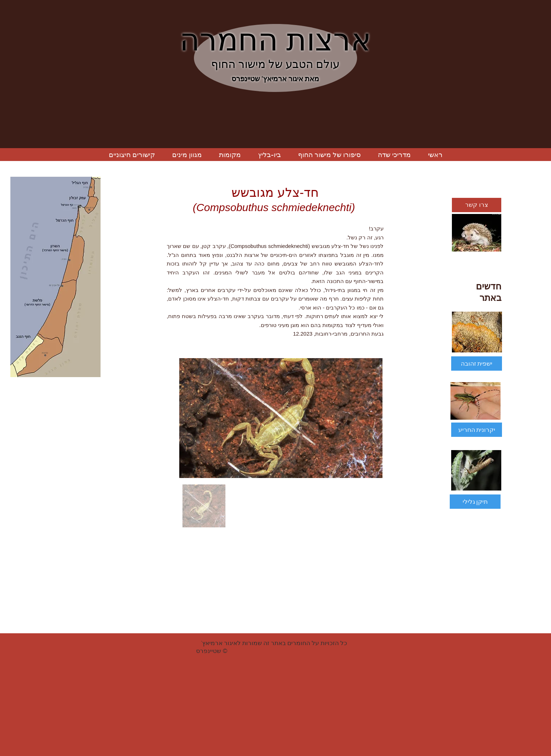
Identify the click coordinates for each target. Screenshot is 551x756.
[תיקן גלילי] (475, 502)
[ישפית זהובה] (477, 364)
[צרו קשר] (477, 205)
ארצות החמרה (275, 40)
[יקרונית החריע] (477, 430)
